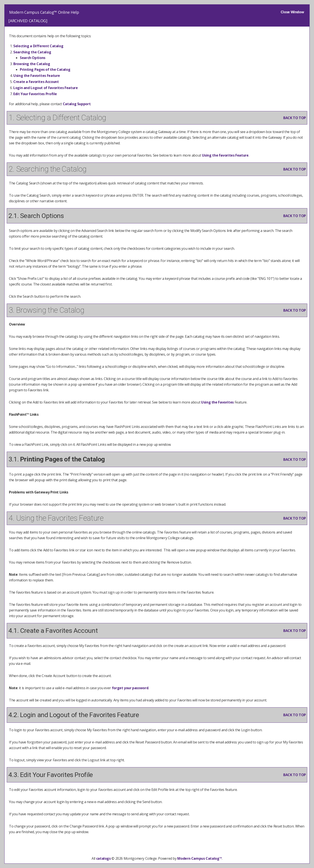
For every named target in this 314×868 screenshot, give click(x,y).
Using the (217, 402)
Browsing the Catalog (32, 64)
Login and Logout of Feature (45, 88)
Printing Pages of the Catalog (45, 69)
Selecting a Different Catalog (38, 46)
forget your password (130, 688)
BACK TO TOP (295, 118)
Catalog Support (77, 104)
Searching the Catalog (32, 52)
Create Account (36, 82)
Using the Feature (37, 76)
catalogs (103, 858)
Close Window (292, 12)
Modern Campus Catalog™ (200, 858)
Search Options (33, 58)
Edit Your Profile (35, 94)
